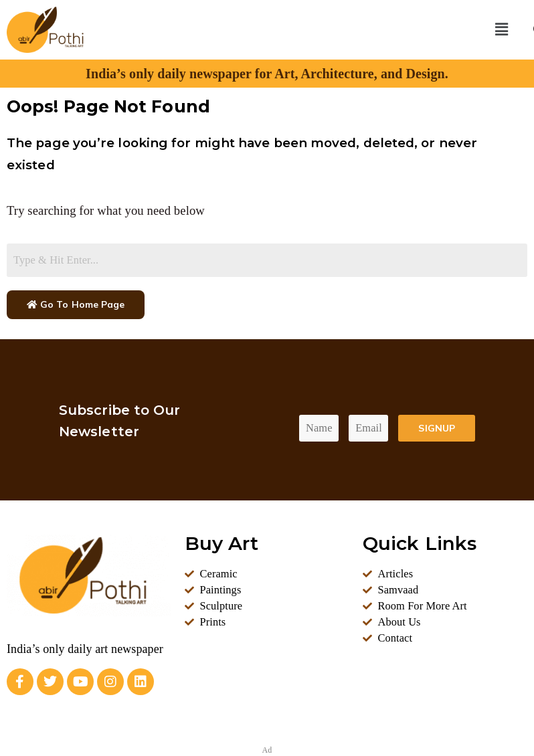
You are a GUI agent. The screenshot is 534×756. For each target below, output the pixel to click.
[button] (501, 29)
